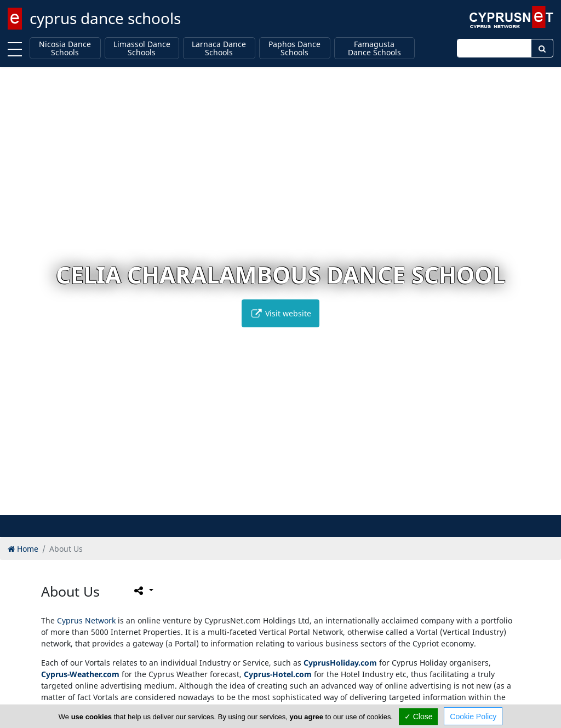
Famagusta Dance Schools (374, 48)
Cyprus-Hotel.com (278, 674)
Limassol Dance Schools (142, 48)
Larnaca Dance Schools (219, 48)
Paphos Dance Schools (294, 48)
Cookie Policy (473, 717)
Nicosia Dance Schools (65, 48)
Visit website (280, 313)
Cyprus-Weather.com (80, 674)
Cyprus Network (86, 620)
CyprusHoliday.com (340, 663)
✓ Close (419, 717)
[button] (258, 505)
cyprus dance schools (105, 18)
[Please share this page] (143, 591)
